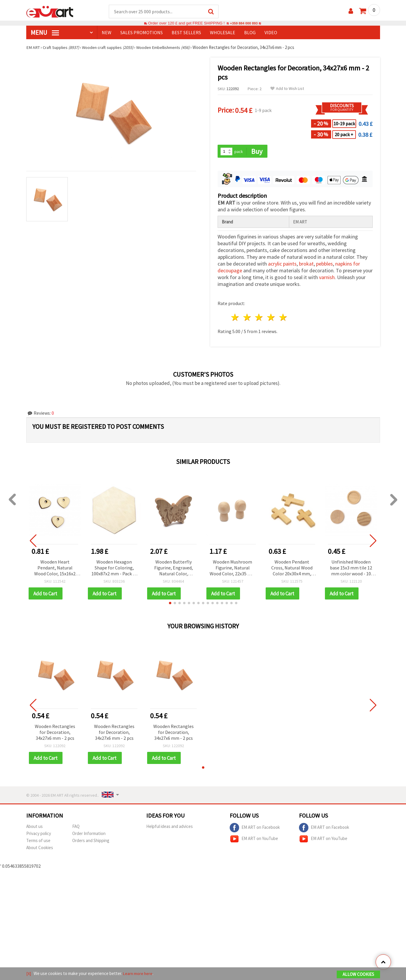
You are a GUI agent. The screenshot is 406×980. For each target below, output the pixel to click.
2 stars (247, 318)
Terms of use (38, 842)
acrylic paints (282, 265)
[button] (170, 604)
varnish (327, 278)
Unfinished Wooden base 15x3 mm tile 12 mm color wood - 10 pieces (351, 569)
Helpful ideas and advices (170, 827)
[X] (29, 974)
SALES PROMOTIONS (142, 33)
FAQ (76, 827)
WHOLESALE (223, 33)
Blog (250, 33)
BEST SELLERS (186, 33)
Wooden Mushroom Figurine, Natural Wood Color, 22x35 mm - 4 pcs (233, 569)
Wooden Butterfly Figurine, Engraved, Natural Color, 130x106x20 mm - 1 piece (174, 569)
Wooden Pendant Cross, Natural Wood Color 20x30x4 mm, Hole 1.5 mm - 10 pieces (292, 569)
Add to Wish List (287, 89)
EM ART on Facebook (255, 829)
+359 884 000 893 (244, 23)
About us (34, 827)
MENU (45, 33)
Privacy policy (39, 835)
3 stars (259, 318)
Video (271, 33)
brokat (306, 265)
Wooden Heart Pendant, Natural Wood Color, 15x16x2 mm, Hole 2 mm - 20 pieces (55, 569)
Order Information (89, 835)
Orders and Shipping (91, 842)
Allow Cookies (358, 975)
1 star (235, 318)
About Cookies (40, 849)
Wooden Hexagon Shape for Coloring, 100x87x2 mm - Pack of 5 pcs (114, 569)
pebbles (324, 265)
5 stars (283, 318)
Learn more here (138, 974)
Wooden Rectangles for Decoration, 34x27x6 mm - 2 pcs (55, 733)
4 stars (271, 318)
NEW (107, 33)
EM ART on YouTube (254, 840)
